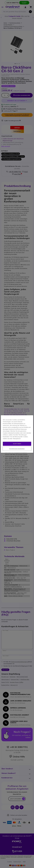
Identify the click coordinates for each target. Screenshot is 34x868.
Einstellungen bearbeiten (17, 449)
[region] (17, 434)
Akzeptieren (17, 444)
